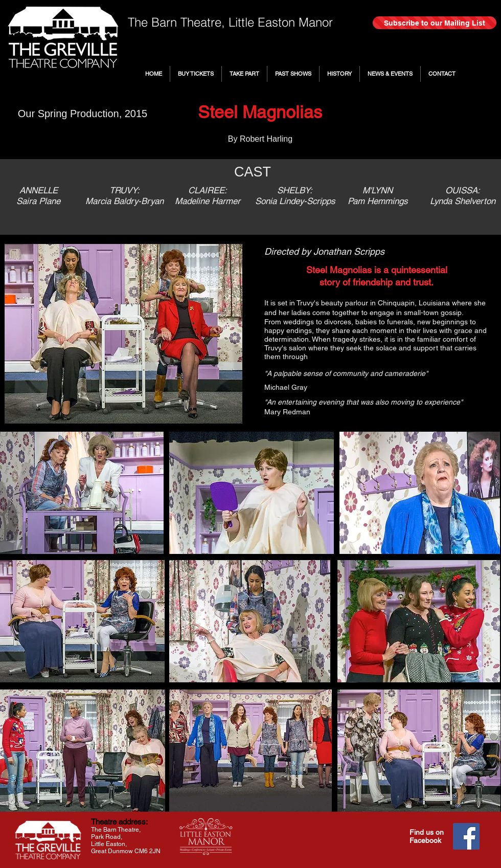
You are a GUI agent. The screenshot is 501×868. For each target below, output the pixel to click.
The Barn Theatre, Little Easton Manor (230, 22)
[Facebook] (466, 836)
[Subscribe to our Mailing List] (435, 23)
